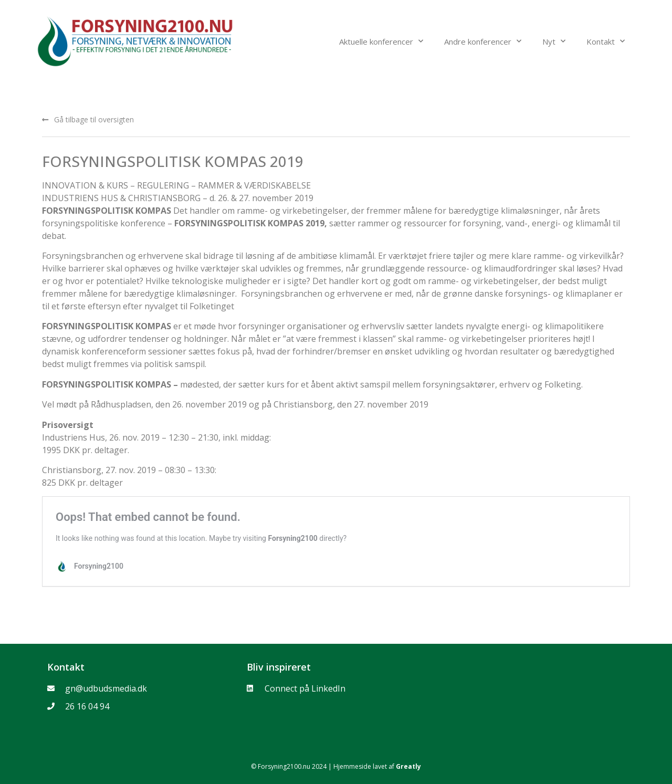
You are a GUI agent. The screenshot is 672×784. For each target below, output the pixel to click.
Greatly (408, 766)
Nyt (554, 41)
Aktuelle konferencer (381, 41)
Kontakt (606, 41)
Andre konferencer (483, 41)
